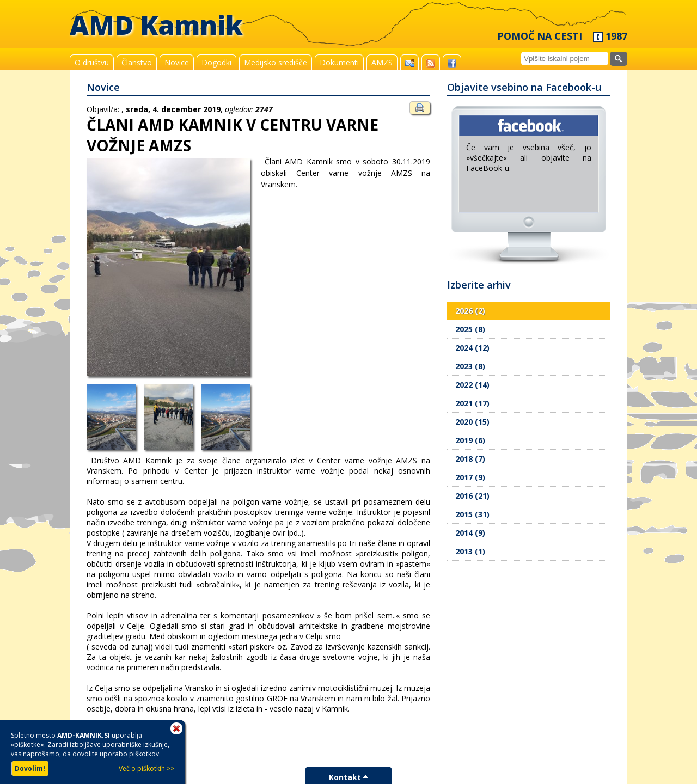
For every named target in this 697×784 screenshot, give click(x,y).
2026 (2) (470, 311)
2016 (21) (472, 496)
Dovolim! (30, 768)
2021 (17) (472, 403)
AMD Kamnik (156, 25)
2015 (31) (472, 514)
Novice (177, 62)
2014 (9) (470, 533)
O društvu (92, 62)
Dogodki (216, 62)
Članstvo (137, 62)
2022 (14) (472, 385)
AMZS (382, 62)
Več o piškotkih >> (146, 768)
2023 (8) (470, 366)
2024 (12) (472, 348)
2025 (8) (470, 329)
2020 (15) (472, 422)
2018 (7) (470, 459)
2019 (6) (470, 440)
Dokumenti (339, 62)
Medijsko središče (276, 62)
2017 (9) (470, 477)
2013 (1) (470, 551)
